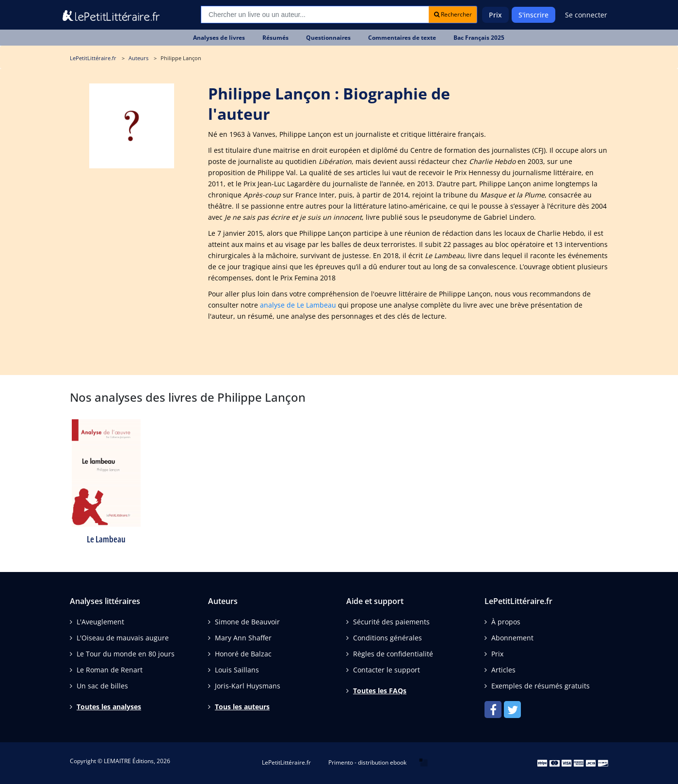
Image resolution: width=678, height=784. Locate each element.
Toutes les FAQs (380, 691)
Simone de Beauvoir (247, 622)
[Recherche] (315, 15)
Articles (503, 670)
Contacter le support (387, 670)
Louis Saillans (237, 670)
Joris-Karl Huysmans (248, 686)
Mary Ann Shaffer (243, 638)
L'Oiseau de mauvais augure (123, 638)
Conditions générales (387, 638)
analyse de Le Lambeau (298, 305)
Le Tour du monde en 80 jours (126, 654)
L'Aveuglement (100, 622)
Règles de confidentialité (393, 654)
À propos (506, 622)
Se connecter (586, 15)
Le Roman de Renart (110, 670)
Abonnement (512, 638)
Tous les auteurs (242, 707)
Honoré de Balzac (243, 654)
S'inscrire (533, 15)
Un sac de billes (102, 686)
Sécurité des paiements (391, 622)
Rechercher (453, 14)
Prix (495, 15)
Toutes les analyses (109, 707)
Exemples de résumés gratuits (541, 686)
